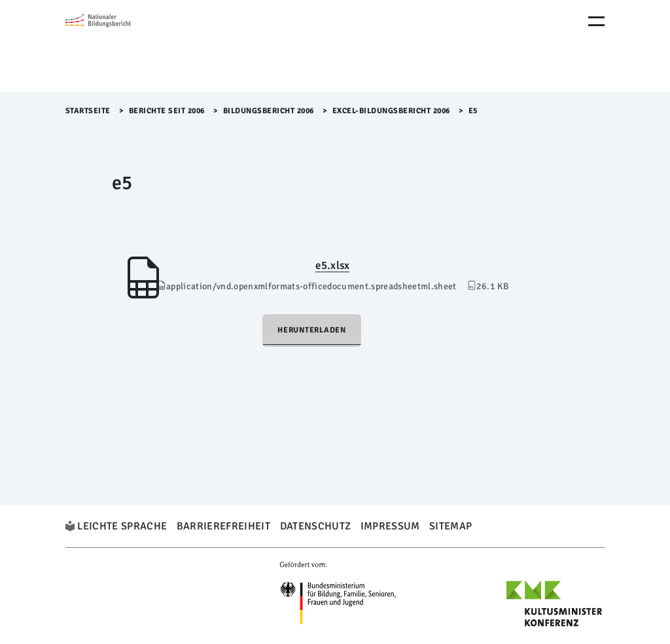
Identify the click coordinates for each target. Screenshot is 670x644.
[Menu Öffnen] (596, 21)
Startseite (88, 111)
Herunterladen (312, 330)
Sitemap (450, 526)
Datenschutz (316, 526)
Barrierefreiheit (223, 526)
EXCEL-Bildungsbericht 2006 (391, 111)
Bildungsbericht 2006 (269, 111)
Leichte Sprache (122, 526)
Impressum (390, 526)
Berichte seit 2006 (167, 111)
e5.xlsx (332, 265)
